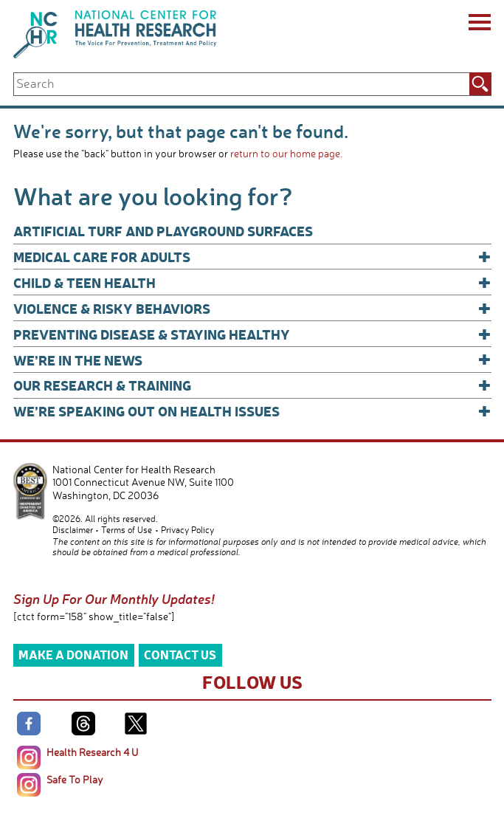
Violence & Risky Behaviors (252, 308)
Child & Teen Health (252, 282)
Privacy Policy (187, 530)
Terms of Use (127, 530)
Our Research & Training (252, 385)
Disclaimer (73, 530)
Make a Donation (73, 655)
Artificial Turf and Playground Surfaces (163, 231)
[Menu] (479, 24)
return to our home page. (286, 153)
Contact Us (180, 655)
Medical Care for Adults (252, 257)
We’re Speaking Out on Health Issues (252, 411)
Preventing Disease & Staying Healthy (252, 334)
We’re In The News (252, 360)
